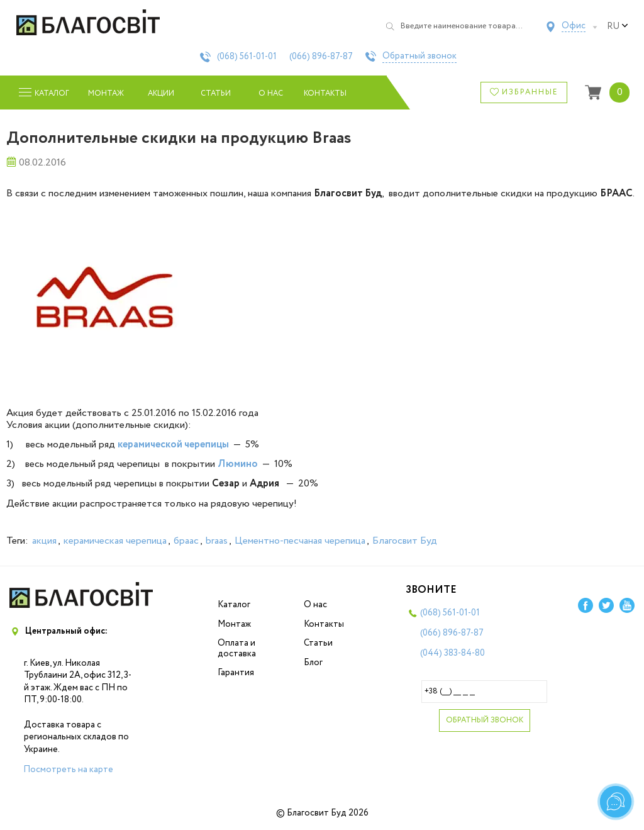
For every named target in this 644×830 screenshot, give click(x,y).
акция (44, 541)
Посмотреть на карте (68, 770)
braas (217, 541)
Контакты (325, 93)
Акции (161, 93)
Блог (313, 663)
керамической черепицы (173, 445)
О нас (271, 93)
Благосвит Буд (405, 541)
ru (618, 26)
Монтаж (106, 93)
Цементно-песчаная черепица (300, 541)
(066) (321, 57)
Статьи (216, 93)
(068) (247, 57)
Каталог (234, 605)
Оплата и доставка (237, 648)
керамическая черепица (115, 541)
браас (186, 541)
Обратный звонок (419, 57)
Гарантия (236, 673)
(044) (452, 653)
